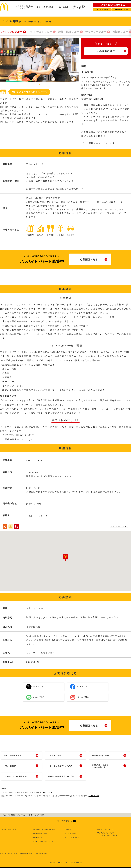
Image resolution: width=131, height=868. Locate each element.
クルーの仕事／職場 (45, 7)
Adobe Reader (94, 796)
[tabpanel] (39, 60)
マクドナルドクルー (40, 32)
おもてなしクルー (12, 32)
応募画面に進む (106, 51)
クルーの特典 (63, 7)
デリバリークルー (96, 32)
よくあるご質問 (102, 10)
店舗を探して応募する (112, 5)
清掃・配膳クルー (69, 32)
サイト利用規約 (41, 853)
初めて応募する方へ (122, 10)
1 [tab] (39, 85)
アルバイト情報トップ (8, 830)
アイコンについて (119, 526)
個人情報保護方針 (26, 853)
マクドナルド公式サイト (9, 853)
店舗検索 (68, 830)
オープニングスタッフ (105, 830)
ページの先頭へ (64, 821)
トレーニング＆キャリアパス (79, 7)
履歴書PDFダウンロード (45, 793)
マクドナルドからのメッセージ (24, 7)
